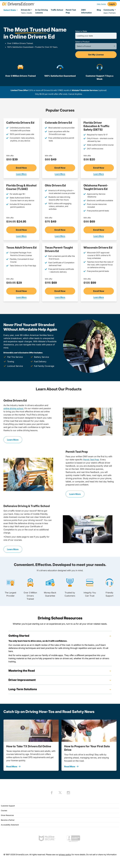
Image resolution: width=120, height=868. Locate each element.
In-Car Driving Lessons (42, 11)
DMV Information (86, 11)
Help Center (101, 4)
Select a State (81, 31)
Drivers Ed (27, 10)
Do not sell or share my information (101, 855)
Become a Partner (8, 820)
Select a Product (82, 42)
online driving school (13, 408)
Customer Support (8, 806)
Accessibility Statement (10, 825)
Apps (106, 13)
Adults (29, 13)
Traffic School (57, 10)
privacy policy (65, 855)
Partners (112, 13)
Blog (99, 10)
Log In (112, 4)
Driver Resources (7, 815)
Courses (4, 810)
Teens (23, 13)
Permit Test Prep (71, 11)
